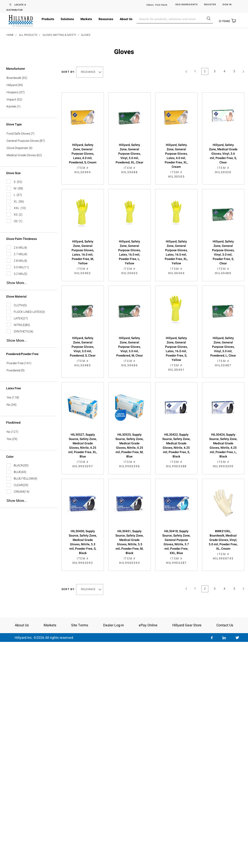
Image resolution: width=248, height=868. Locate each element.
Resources (106, 19)
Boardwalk (14, 78)
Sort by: (68, 72)
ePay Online (148, 625)
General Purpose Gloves (23, 141)
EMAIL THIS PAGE (157, 5)
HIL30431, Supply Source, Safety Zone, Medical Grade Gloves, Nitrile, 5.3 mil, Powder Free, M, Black (129, 547)
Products (48, 19)
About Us (126, 19)
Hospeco (13, 92)
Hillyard (12, 85)
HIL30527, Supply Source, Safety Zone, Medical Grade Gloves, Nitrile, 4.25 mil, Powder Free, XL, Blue (83, 450)
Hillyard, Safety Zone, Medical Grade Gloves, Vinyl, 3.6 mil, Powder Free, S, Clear (223, 159)
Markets (86, 19)
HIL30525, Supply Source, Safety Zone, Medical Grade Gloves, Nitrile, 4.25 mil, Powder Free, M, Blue (129, 450)
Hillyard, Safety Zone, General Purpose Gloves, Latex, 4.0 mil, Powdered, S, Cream (83, 159)
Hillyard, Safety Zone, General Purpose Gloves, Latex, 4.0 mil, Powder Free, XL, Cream (176, 161)
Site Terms (80, 625)
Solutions (67, 19)
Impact (11, 100)
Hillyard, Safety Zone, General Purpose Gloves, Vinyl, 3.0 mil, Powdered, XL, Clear (129, 159)
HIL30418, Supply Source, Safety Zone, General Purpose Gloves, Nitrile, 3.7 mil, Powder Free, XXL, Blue (176, 547)
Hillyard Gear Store (187, 625)
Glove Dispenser (17, 148)
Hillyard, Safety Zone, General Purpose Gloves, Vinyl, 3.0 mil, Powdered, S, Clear (83, 352)
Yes (9, 398)
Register (210, 5)
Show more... (17, 283)
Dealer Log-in (114, 625)
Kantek (11, 107)
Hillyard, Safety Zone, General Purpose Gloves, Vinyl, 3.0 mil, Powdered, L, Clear (223, 352)
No (9, 405)
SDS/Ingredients (186, 5)
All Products (28, 35)
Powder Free (15, 363)
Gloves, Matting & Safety (59, 35)
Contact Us (225, 625)
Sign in (227, 5)
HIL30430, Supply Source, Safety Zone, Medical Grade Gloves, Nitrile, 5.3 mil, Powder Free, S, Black (83, 547)
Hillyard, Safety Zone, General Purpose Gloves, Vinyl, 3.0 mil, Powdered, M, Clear (129, 352)
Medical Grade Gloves (21, 155)
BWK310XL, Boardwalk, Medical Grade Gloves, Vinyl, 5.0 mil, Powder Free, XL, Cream (223, 545)
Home (10, 35)
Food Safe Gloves (18, 134)
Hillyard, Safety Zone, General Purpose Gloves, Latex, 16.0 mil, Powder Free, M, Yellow (83, 257)
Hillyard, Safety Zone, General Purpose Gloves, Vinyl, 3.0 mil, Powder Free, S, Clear (223, 257)
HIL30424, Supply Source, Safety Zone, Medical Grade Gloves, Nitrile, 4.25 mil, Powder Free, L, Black (223, 450)
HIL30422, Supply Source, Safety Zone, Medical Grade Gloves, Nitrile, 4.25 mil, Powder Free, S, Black (176, 450)
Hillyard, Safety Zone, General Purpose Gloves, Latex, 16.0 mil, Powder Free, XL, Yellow (176, 257)
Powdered (13, 370)
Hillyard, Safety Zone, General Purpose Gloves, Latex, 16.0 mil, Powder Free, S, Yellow (176, 354)
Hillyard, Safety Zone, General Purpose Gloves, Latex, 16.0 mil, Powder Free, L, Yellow (129, 257)
